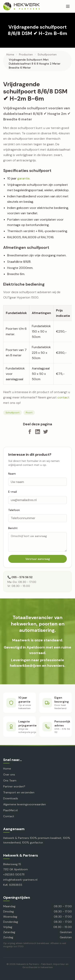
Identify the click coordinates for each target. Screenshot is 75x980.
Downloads (11, 798)
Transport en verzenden (19, 792)
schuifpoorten (47, 54)
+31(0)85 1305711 (14, 874)
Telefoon (14, 510)
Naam (12, 474)
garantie (23, 178)
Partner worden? (14, 786)
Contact (9, 816)
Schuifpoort (12, 413)
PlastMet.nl (10, 810)
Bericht (13, 528)
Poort (29, 413)
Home (10, 54)
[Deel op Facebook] (30, 432)
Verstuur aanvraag (38, 559)
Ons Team (10, 780)
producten (26, 54)
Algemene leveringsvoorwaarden (24, 804)
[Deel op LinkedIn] (38, 432)
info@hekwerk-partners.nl (20, 880)
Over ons (9, 775)
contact (63, 397)
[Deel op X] (46, 432)
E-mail (12, 492)
